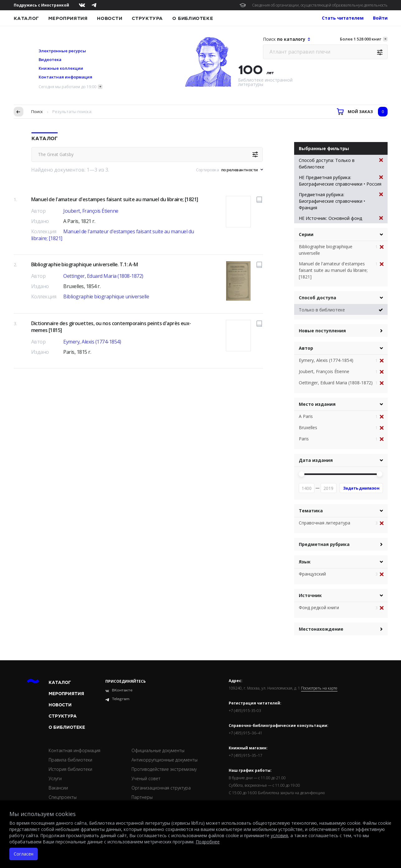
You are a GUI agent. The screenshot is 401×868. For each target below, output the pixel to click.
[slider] (302, 474)
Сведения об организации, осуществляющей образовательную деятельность (320, 5)
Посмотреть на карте (319, 688)
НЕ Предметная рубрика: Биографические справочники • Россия (341, 180)
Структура (147, 18)
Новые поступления (322, 331)
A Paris (306, 416)
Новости (110, 18)
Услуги (55, 778)
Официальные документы (158, 750)
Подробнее (208, 842)
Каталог (26, 18)
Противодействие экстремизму (164, 769)
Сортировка (207, 170)
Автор (306, 348)
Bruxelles (308, 427)
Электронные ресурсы (62, 51)
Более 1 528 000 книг (361, 39)
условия (279, 835)
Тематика (311, 511)
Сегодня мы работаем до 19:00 (67, 87)
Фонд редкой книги (319, 607)
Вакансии (58, 788)
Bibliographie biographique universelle (106, 296)
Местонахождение (321, 629)
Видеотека (50, 59)
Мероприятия (68, 18)
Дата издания (316, 460)
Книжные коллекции (61, 68)
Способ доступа (317, 298)
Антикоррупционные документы (165, 760)
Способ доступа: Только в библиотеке (341, 163)
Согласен (24, 854)
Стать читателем (343, 18)
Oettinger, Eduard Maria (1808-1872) (103, 276)
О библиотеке (193, 18)
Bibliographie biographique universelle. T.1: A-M (85, 264)
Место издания (317, 404)
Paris (304, 439)
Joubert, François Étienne (91, 211)
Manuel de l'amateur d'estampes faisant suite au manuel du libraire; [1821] (115, 199)
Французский (312, 574)
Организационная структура (161, 788)
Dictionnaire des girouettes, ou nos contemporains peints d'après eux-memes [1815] (111, 327)
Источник (310, 595)
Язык (305, 562)
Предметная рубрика (324, 544)
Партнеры (142, 797)
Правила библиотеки (70, 760)
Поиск (37, 111)
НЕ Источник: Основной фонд (341, 218)
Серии (306, 234)
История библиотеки (70, 769)
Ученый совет (146, 778)
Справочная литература (325, 523)
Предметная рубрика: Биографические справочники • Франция (341, 201)
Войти (380, 18)
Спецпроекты (63, 797)
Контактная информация (65, 77)
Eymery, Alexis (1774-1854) (92, 342)
